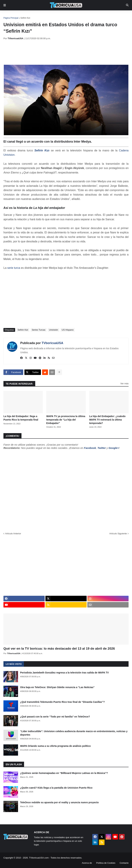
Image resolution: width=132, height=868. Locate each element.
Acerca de (87, 863)
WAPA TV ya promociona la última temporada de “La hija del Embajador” (66, 420)
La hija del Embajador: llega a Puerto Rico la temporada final (21, 418)
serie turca (14, 268)
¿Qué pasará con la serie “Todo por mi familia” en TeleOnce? (55, 717)
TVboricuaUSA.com (39, 858)
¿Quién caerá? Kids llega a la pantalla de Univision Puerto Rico (56, 788)
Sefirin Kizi (25, 18)
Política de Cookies (106, 863)
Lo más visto (14, 664)
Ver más (124, 384)
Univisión (54, 330)
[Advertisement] (66, 52)
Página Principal (11, 18)
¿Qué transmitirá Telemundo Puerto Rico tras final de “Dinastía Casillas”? (62, 702)
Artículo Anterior (13, 534)
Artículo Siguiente (118, 534)
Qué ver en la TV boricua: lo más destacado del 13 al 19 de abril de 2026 (59, 648)
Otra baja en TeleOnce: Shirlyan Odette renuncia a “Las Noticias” (57, 687)
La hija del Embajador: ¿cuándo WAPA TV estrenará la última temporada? (107, 420)
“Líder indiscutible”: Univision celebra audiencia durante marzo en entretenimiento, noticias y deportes (74, 733)
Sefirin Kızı (42, 150)
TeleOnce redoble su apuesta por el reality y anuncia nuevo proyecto (59, 802)
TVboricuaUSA (52, 343)
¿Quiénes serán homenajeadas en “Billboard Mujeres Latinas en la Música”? (64, 773)
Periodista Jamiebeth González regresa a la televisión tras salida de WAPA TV (64, 673)
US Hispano (68, 330)
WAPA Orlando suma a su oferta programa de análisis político (55, 746)
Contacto (124, 863)
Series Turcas (39, 330)
